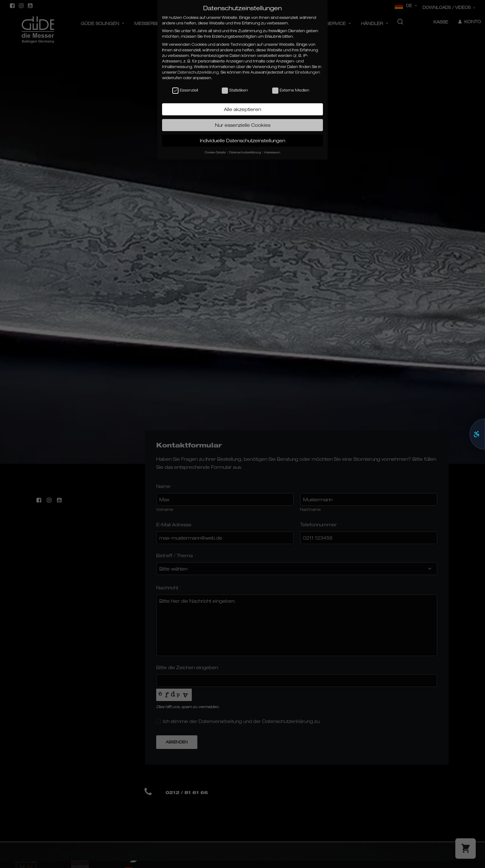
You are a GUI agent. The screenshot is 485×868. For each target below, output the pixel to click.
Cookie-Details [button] (216, 152)
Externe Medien (291, 90)
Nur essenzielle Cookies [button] (243, 125)
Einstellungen (308, 72)
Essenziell (185, 90)
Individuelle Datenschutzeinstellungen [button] (242, 140)
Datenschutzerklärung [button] (245, 152)
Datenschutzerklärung (198, 72)
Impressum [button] (272, 152)
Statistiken (235, 90)
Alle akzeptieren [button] (242, 109)
